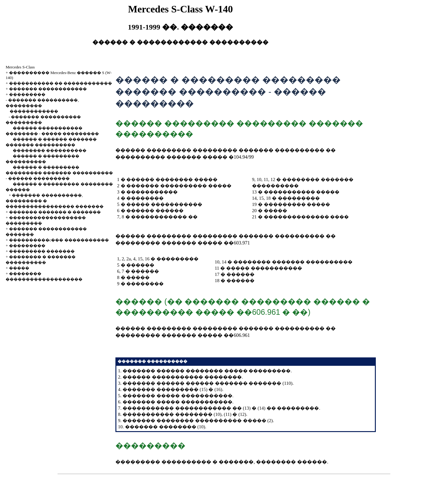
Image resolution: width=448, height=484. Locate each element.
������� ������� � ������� (55, 212)
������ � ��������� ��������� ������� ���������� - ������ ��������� (59, 173)
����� (19, 268)
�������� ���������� (50, 150)
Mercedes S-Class (20, 67)
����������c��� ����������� (59, 240)
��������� (27, 94)
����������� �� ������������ (61, 83)
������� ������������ (48, 89)
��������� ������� (42, 251)
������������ (34, 111)
